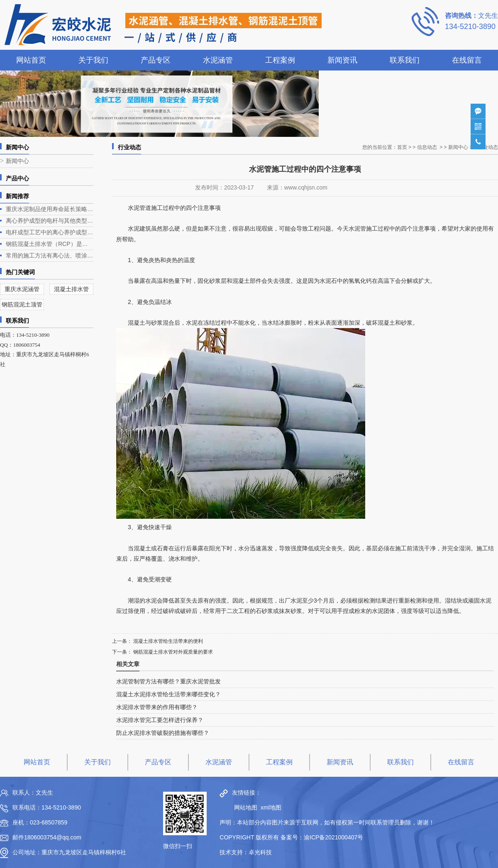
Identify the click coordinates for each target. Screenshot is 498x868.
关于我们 (93, 60)
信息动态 (427, 147)
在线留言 (467, 60)
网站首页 (31, 60)
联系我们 (405, 60)
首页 (402, 147)
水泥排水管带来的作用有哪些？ (157, 707)
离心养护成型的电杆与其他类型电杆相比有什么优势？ (50, 221)
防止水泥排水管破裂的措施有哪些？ (163, 733)
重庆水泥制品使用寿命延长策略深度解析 (50, 209)
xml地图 (271, 807)
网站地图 (244, 807)
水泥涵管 (218, 60)
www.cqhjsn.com (306, 187)
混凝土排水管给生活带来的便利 (167, 641)
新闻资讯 (342, 60)
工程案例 (280, 60)
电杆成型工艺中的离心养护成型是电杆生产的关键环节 (50, 232)
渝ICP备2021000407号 (333, 837)
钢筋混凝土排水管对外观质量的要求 (172, 652)
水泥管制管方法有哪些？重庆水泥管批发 (168, 681)
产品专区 (156, 60)
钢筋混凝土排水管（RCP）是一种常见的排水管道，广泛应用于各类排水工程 (50, 244)
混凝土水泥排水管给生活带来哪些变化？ (168, 694)
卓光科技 (260, 852)
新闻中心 (17, 161)
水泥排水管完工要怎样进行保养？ (160, 720)
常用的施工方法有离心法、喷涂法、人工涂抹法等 (50, 255)
